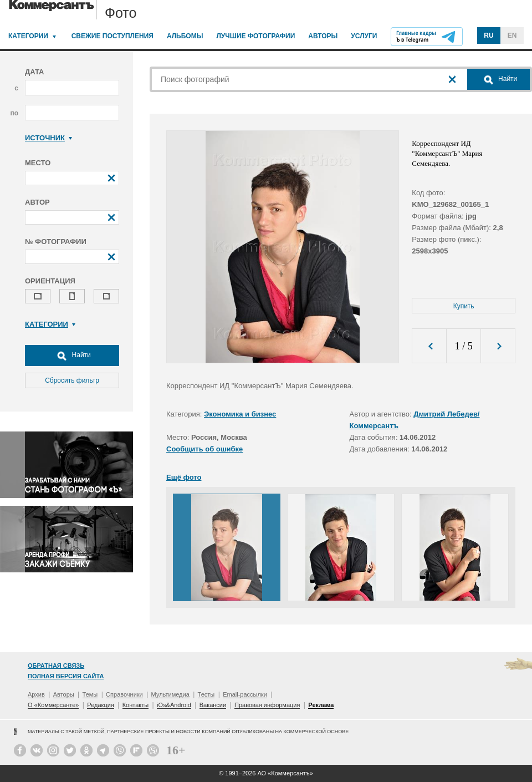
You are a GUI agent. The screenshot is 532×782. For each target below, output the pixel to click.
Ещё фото (184, 477)
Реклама (321, 705)
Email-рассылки (245, 694)
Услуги (364, 36)
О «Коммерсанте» (53, 705)
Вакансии (213, 705)
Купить (464, 306)
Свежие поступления (112, 36)
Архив (36, 694)
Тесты (206, 694)
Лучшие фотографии (255, 36)
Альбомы (185, 36)
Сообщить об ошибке (204, 449)
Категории (28, 36)
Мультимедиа (170, 694)
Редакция (100, 705)
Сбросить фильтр (72, 380)
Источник (48, 138)
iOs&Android (174, 705)
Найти (72, 356)
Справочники (124, 694)
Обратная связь (56, 666)
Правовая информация (267, 705)
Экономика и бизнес (240, 414)
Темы (90, 694)
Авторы (323, 36)
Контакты (136, 705)
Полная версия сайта (66, 676)
